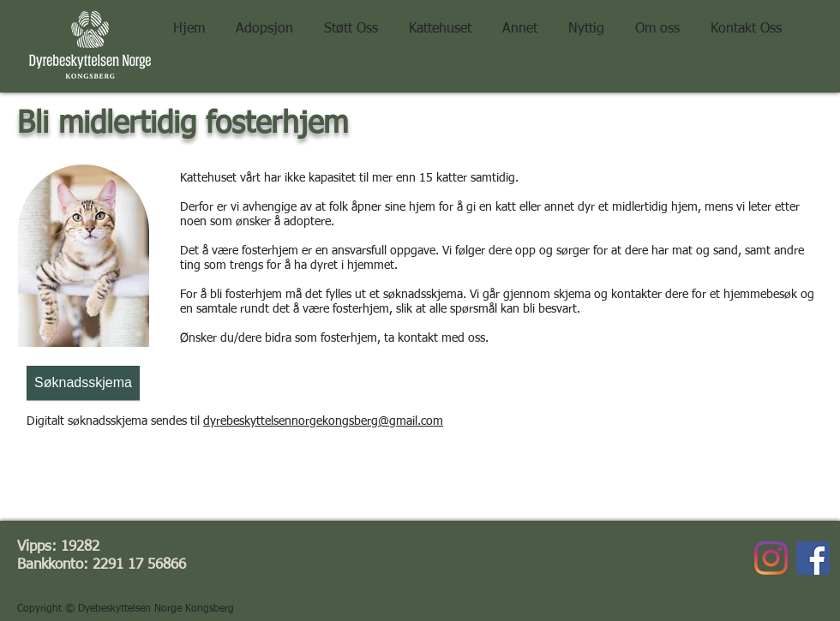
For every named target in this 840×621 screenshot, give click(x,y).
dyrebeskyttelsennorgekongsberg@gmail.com (323, 421)
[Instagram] (771, 558)
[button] (351, 21)
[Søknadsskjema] (83, 383)
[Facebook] (813, 558)
